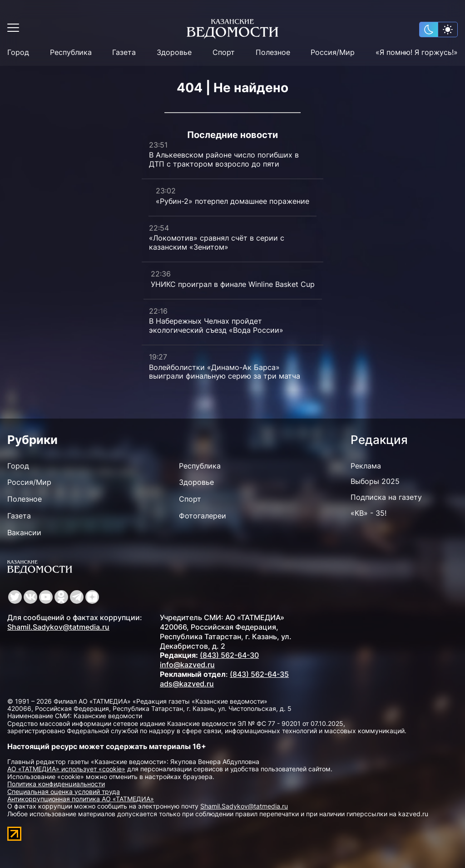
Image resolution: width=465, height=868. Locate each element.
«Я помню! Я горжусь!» (417, 52)
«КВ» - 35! (369, 513)
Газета (124, 52)
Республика (71, 52)
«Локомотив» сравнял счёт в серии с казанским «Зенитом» (217, 242)
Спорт (224, 52)
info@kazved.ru (187, 665)
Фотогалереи (203, 516)
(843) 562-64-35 (259, 674)
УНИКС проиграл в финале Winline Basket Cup (233, 284)
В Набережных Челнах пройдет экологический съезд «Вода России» (216, 325)
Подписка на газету (386, 497)
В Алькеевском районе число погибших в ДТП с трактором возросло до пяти (224, 159)
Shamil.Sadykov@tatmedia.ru (58, 627)
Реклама (366, 466)
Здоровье (174, 52)
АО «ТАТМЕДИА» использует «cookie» (66, 769)
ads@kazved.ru (187, 684)
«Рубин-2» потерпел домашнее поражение (232, 201)
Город (18, 52)
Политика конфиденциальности (56, 784)
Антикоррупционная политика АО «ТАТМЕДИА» (81, 799)
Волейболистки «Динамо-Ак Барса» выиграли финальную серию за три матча (225, 372)
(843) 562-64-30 (229, 655)
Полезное (273, 52)
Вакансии (24, 533)
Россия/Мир (333, 52)
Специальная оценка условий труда (64, 792)
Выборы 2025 (375, 481)
